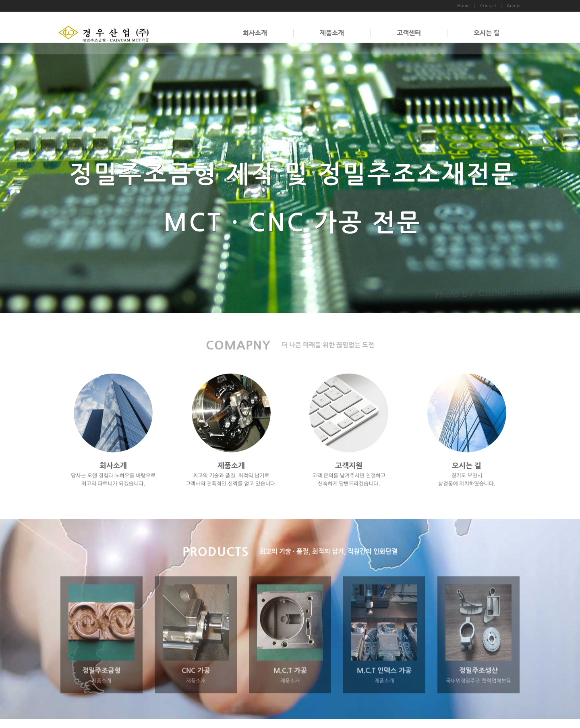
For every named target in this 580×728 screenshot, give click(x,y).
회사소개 (255, 33)
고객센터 (409, 33)
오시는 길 (487, 33)
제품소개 (332, 33)
